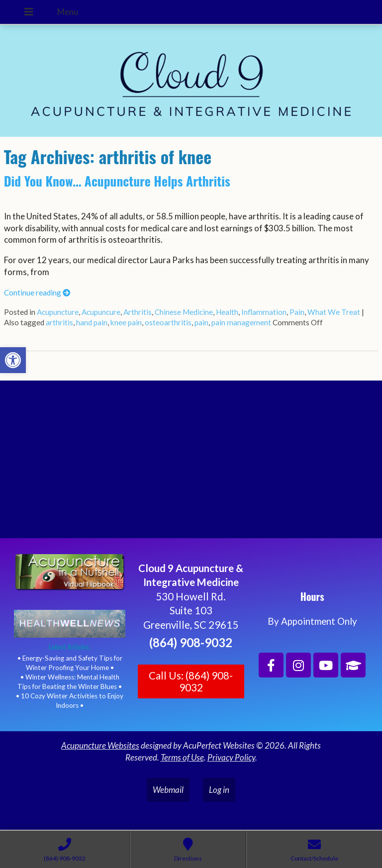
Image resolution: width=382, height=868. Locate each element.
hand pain (92, 322)
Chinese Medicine (184, 312)
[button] (13, 360)
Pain (297, 312)
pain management (241, 322)
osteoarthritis (168, 322)
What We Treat (334, 312)
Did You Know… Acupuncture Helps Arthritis (117, 181)
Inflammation (264, 312)
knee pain (126, 322)
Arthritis (138, 312)
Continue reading (37, 292)
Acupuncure (101, 312)
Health (227, 312)
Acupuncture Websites (100, 745)
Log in (219, 790)
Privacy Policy (231, 757)
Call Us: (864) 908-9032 (191, 681)
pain (201, 322)
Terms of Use (182, 757)
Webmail (168, 790)
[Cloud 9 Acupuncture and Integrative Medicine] (191, 464)
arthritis (59, 322)
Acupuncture (58, 312)
